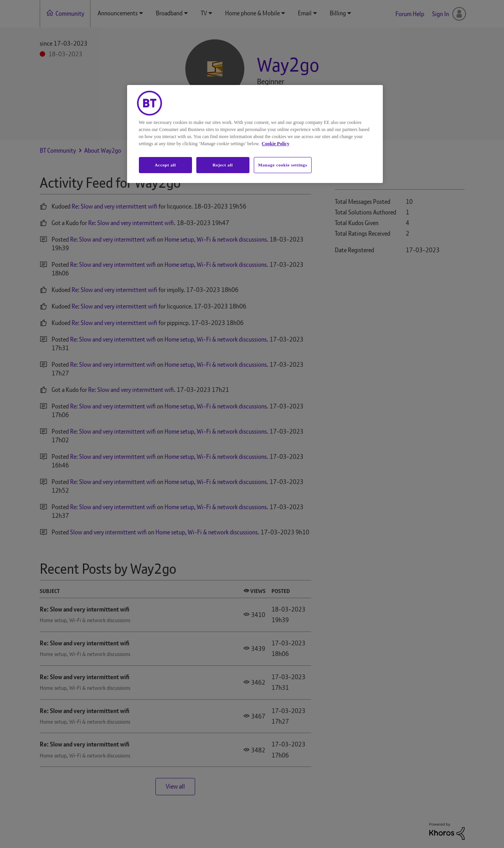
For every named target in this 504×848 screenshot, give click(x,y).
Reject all (222, 165)
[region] (255, 134)
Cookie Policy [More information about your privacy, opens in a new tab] (275, 144)
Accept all (165, 165)
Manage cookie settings (283, 165)
